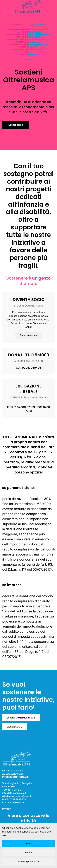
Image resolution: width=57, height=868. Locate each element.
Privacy (7, 809)
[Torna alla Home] (29, 6)
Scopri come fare (29, 335)
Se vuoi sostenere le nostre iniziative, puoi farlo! (28, 696)
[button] (4, 6)
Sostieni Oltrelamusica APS (21, 718)
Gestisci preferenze (29, 861)
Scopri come (16, 125)
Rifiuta (29, 852)
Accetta (29, 843)
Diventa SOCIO (15, 727)
